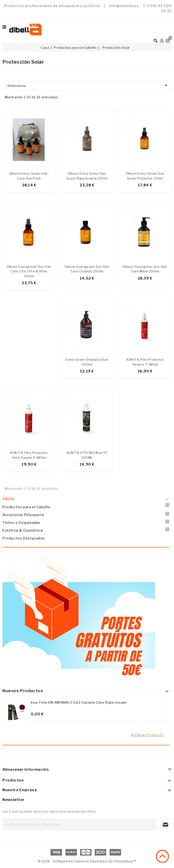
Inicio (9, 499)
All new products (147, 735)
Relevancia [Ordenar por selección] (88, 85)
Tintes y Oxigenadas (21, 523)
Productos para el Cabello (26, 507)
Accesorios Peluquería (23, 515)
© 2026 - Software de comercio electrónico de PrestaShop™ (87, 861)
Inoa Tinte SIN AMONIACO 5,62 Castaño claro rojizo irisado (79, 702)
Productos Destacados (24, 538)
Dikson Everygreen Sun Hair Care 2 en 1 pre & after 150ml (29, 271)
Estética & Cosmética (23, 530)
